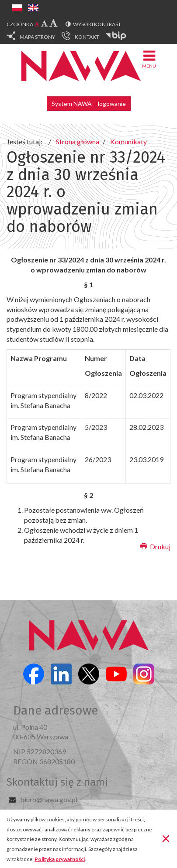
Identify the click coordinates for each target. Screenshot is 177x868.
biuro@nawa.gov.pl (49, 799)
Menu (149, 59)
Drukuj (155, 546)
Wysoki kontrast (97, 24)
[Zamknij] (166, 838)
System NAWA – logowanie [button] (89, 104)
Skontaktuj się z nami (57, 782)
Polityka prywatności (60, 859)
